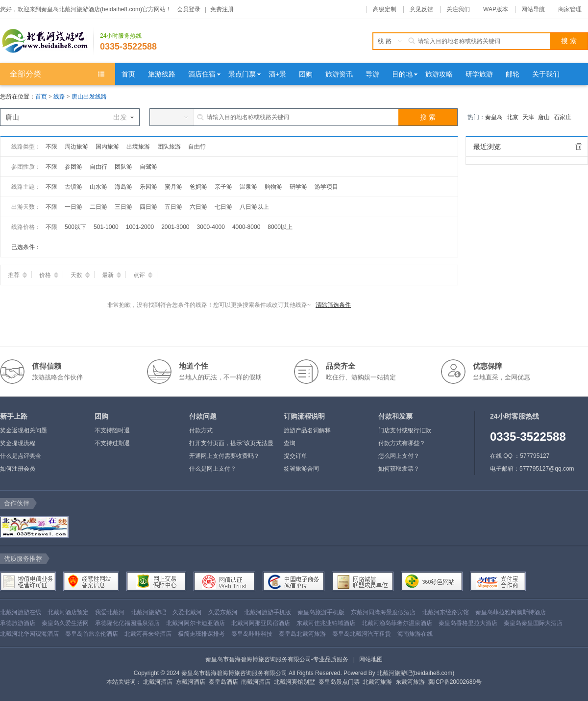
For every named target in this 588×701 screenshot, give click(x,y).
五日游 (173, 207)
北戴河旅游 (377, 682)
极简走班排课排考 (201, 634)
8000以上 (280, 227)
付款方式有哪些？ (402, 443)
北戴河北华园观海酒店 (29, 634)
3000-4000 (211, 227)
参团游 (73, 167)
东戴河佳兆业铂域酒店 (326, 623)
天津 (528, 117)
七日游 (223, 207)
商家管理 (570, 9)
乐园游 (148, 187)
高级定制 (385, 9)
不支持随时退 (112, 430)
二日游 (98, 207)
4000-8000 (246, 227)
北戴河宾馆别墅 (294, 682)
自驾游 (148, 167)
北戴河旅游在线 (21, 612)
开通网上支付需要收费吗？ (224, 456)
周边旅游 (76, 147)
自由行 (197, 147)
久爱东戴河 (223, 612)
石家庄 (563, 117)
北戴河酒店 (158, 682)
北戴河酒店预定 (68, 612)
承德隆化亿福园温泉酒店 (127, 623)
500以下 (75, 227)
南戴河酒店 (256, 682)
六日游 (198, 207)
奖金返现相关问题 (24, 430)
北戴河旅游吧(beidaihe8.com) (416, 673)
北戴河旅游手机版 (268, 612)
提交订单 (295, 456)
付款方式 (201, 430)
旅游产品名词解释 (307, 430)
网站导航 (533, 9)
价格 (49, 275)
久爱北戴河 (187, 612)
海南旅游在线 (415, 634)
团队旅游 (169, 147)
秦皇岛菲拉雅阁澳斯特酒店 (511, 612)
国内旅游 (107, 147)
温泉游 (248, 187)
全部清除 (579, 147)
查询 (290, 443)
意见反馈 (421, 9)
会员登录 (189, 9)
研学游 (298, 187)
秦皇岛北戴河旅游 (302, 634)
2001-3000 (175, 227)
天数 (80, 275)
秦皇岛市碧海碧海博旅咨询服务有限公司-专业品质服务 (277, 659)
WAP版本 (496, 9)
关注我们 (458, 9)
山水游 (98, 187)
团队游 (123, 167)
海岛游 (123, 187)
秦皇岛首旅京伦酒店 (92, 634)
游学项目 (326, 187)
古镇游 (73, 187)
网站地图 (371, 659)
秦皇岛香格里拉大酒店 (468, 623)
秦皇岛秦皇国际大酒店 (533, 623)
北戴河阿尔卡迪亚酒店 (196, 623)
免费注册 (222, 9)
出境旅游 (138, 147)
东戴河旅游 (410, 682)
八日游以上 (254, 207)
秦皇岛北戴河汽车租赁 (362, 634)
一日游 (73, 207)
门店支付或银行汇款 (405, 430)
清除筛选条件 (333, 305)
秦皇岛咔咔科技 (252, 634)
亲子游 (223, 187)
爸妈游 (198, 187)
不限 (51, 147)
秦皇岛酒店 (223, 682)
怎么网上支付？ (399, 456)
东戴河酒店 (191, 682)
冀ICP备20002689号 (455, 682)
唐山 (544, 117)
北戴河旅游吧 (148, 612)
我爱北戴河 (110, 612)
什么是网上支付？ (213, 469)
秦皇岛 (494, 117)
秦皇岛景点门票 (339, 682)
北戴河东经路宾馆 (445, 612)
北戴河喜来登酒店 (148, 634)
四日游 (148, 207)
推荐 (17, 275)
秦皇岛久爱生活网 (65, 623)
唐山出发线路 (89, 97)
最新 (111, 275)
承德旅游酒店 (18, 623)
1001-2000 (140, 227)
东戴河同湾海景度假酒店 (383, 612)
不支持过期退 (112, 443)
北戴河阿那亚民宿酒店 (261, 623)
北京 (513, 117)
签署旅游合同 (301, 469)
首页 (41, 97)
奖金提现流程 (18, 443)
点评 (143, 275)
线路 (60, 97)
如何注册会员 (18, 469)
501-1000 (106, 227)
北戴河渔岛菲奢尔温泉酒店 (397, 623)
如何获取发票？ (399, 469)
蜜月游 (173, 187)
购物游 (273, 187)
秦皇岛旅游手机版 (321, 612)
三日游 (123, 207)
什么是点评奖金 (21, 456)
